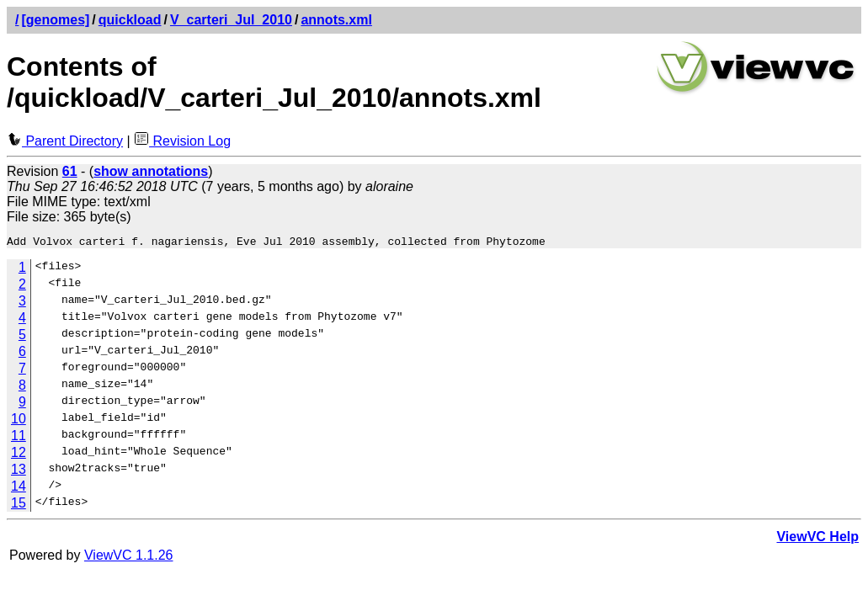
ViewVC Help (817, 539)
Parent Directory (65, 141)
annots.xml (336, 20)
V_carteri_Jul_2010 (231, 20)
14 (19, 489)
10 (19, 421)
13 (19, 472)
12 (19, 455)
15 (19, 505)
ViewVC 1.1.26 (129, 558)
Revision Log (182, 141)
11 (19, 438)
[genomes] (55, 20)
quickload (130, 20)
